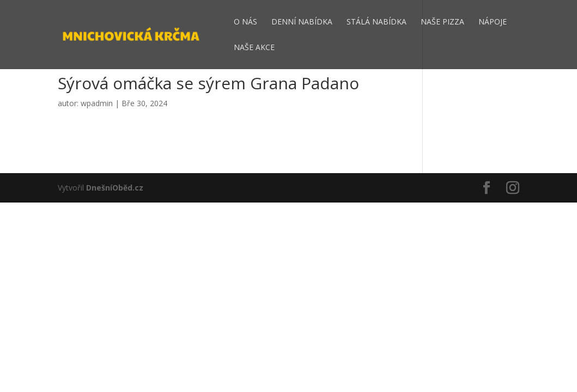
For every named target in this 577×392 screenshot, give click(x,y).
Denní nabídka (302, 22)
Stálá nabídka (376, 22)
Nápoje (493, 22)
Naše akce (254, 48)
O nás (245, 22)
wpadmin (97, 103)
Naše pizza (442, 22)
